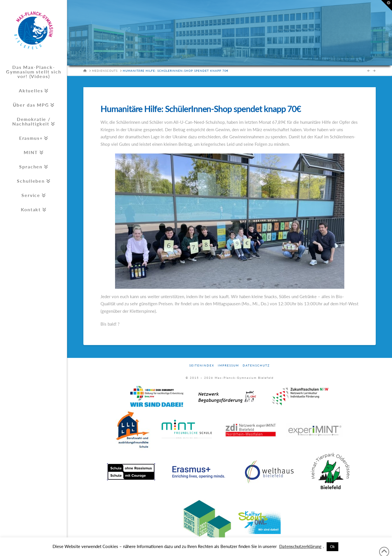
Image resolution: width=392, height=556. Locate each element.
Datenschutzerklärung (300, 546)
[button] (387, 5)
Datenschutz (256, 365)
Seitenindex (202, 365)
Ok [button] (332, 547)
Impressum (228, 365)
